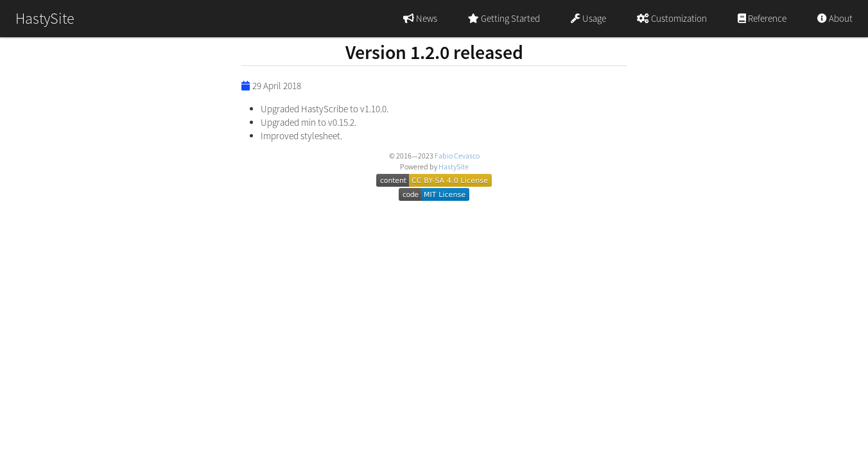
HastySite (454, 167)
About (835, 18)
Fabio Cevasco (457, 156)
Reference (762, 18)
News (420, 18)
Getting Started (504, 18)
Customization (672, 18)
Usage (588, 18)
